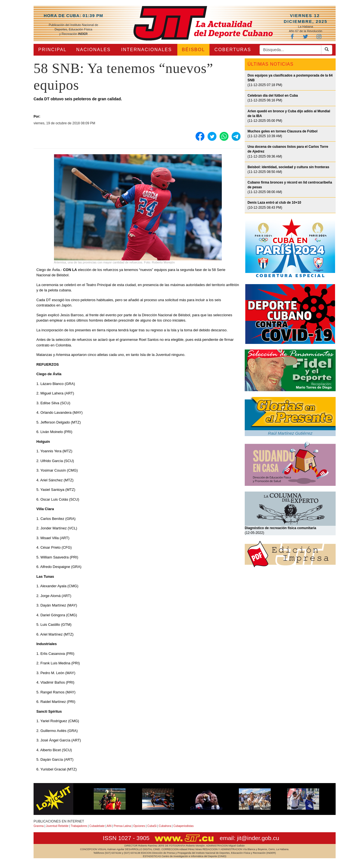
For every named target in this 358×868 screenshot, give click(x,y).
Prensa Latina (123, 826)
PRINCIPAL (52, 50)
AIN (109, 826)
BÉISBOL (193, 50)
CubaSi (152, 826)
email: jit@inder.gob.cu (249, 838)
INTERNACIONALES (146, 50)
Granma (39, 826)
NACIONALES (94, 50)
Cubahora (165, 826)
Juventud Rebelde (57, 826)
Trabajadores (79, 826)
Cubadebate (97, 826)
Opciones (139, 826)
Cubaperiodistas (183, 826)
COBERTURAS (233, 50)
